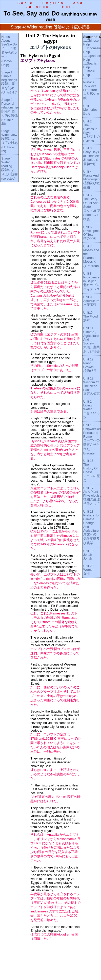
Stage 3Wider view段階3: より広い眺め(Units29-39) (9, 141)
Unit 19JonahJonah (88, 555)
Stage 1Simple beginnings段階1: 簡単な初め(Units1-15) (9, 82)
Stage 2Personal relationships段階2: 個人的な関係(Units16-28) (10, 112)
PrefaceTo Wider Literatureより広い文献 (92, 90)
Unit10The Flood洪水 (91, 316)
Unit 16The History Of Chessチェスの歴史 (92, 470)
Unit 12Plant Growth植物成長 (90, 365)
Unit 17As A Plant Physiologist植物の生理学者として (92, 496)
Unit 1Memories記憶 (90, 110)
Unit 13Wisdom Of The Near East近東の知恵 (92, 386)
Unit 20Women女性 (89, 570)
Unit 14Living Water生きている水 (92, 409)
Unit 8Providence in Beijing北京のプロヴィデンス (92, 281)
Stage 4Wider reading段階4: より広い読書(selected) (9, 168)
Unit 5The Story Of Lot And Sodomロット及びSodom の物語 (92, 207)
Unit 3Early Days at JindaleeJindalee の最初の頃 (91, 156)
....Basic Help (89, 73)
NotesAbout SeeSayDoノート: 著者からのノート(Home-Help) (9, 51)
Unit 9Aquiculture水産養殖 (91, 301)
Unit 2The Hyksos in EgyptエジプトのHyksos (92, 131)
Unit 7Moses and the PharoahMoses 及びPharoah (91, 256)
